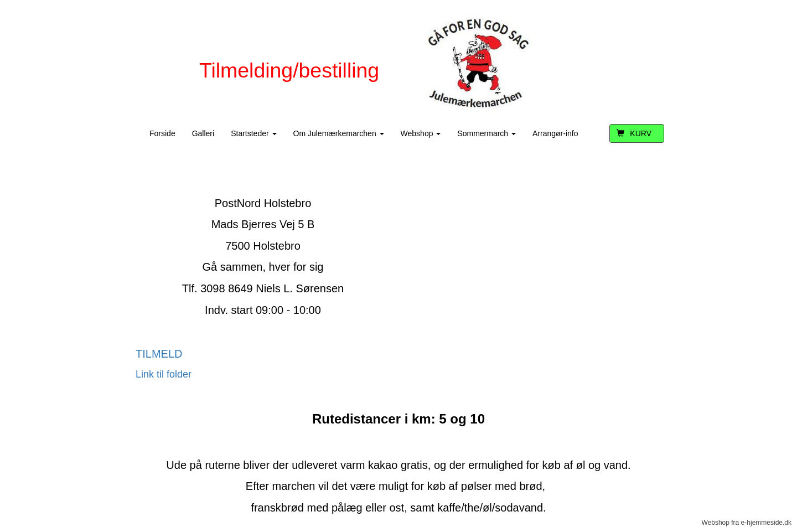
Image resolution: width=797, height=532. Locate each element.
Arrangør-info (555, 133)
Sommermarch (487, 133)
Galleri (203, 133)
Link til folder (164, 374)
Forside (162, 133)
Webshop (421, 133)
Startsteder (253, 133)
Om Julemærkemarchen (339, 133)
